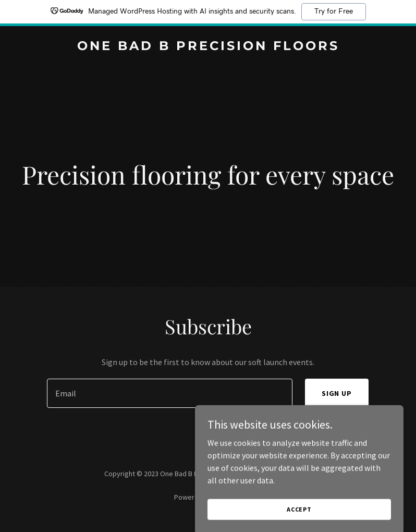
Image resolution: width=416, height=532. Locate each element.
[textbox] (169, 393)
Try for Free (334, 11)
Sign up (337, 393)
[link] (208, 47)
